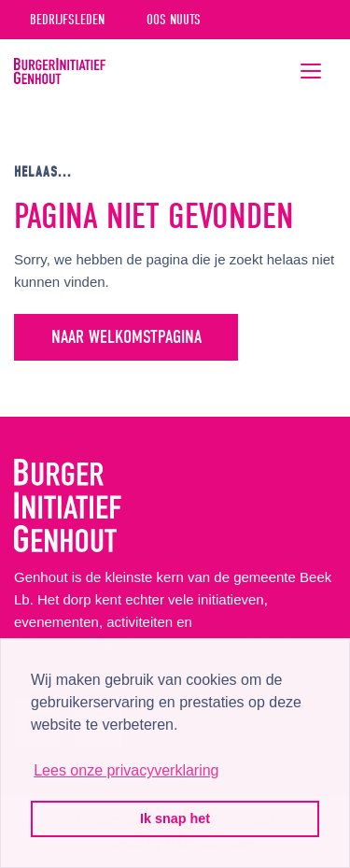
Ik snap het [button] (175, 818)
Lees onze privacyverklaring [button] (126, 770)
